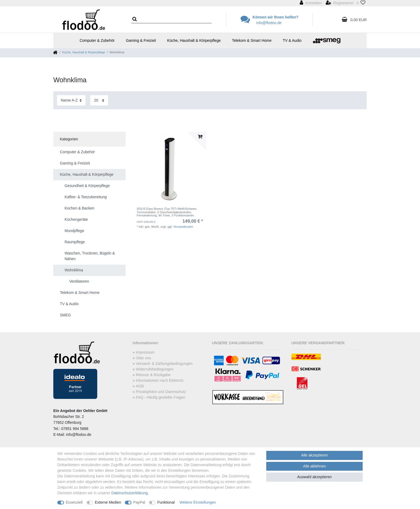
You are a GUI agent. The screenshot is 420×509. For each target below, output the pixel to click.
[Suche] (136, 19)
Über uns (143, 358)
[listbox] (170, 168)
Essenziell (74, 502)
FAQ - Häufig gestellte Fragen (161, 397)
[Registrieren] (340, 3)
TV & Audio (292, 40)
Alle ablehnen (315, 466)
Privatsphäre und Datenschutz (161, 392)
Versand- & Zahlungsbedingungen (164, 364)
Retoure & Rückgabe (153, 375)
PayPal (139, 502)
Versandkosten (183, 227)
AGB (140, 386)
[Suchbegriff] (171, 20)
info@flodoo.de (269, 23)
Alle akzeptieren (314, 455)
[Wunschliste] (361, 3)
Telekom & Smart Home (252, 40)
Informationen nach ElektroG (160, 380)
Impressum (145, 352)
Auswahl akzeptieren (314, 477)
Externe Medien (108, 502)
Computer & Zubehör (97, 40)
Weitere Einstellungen (198, 502)
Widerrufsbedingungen (155, 369)
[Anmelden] (311, 3)
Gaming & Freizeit (141, 40)
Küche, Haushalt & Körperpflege (194, 40)
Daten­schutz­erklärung (130, 493)
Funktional (166, 502)
